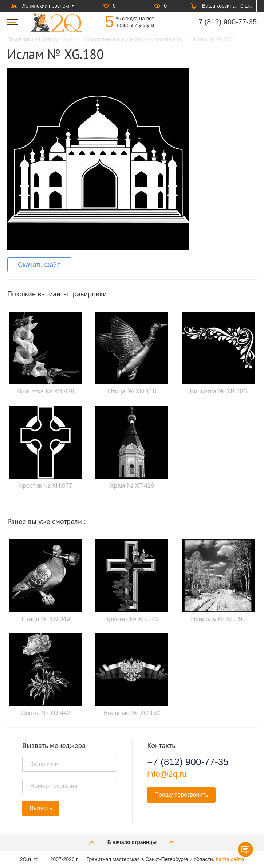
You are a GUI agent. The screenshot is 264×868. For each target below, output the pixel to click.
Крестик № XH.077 (46, 486)
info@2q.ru (167, 774)
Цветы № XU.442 (46, 713)
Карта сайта (230, 859)
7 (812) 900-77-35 (228, 22)
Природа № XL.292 (218, 619)
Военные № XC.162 (132, 713)
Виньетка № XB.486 (218, 391)
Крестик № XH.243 (132, 619)
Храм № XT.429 (132, 486)
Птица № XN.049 (46, 619)
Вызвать (41, 808)
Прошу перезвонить (181, 795)
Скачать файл (39, 265)
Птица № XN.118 (132, 391)
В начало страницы (132, 842)
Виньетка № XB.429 (46, 391)
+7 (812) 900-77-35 (188, 762)
